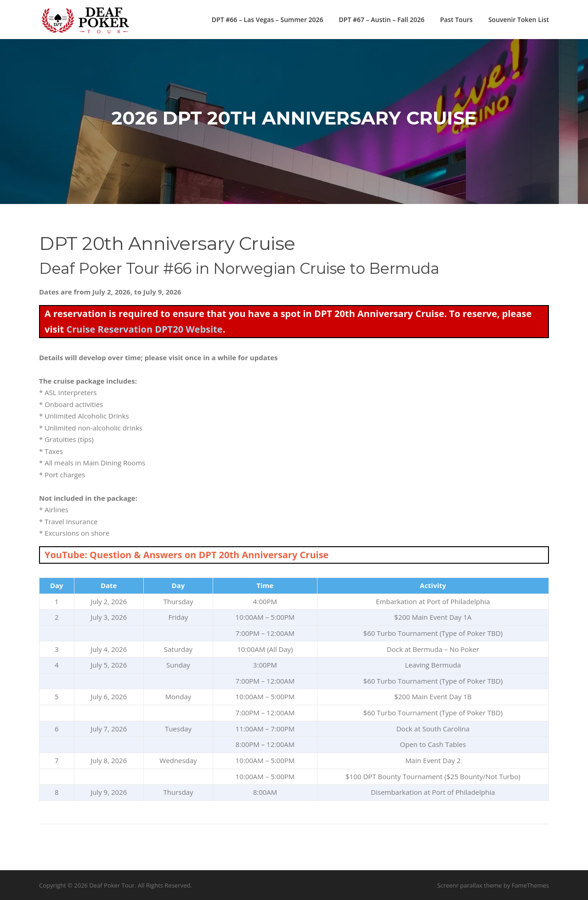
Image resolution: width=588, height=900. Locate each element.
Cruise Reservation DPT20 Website (144, 329)
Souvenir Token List (519, 20)
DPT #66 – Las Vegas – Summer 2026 (268, 20)
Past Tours (456, 20)
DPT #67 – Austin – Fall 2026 (382, 20)
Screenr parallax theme (470, 885)
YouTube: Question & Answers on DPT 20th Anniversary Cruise (187, 555)
